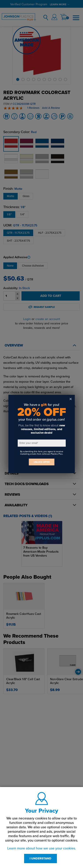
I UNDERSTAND (41, 859)
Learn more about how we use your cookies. (42, 848)
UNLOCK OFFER (42, 462)
